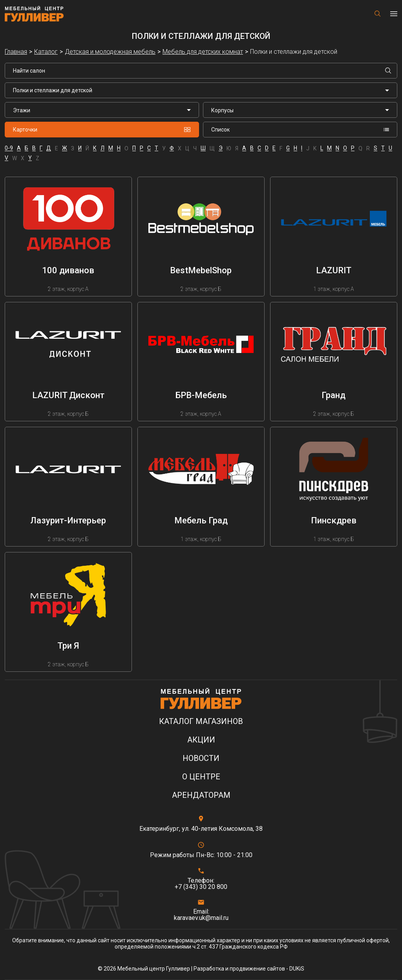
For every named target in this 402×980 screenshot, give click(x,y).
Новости (201, 758)
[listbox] (102, 110)
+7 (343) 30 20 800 (201, 887)
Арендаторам (201, 795)
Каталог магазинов (201, 721)
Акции (201, 740)
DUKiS (297, 969)
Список (300, 130)
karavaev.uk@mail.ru (201, 918)
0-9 (9, 148)
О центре (201, 777)
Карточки (102, 130)
